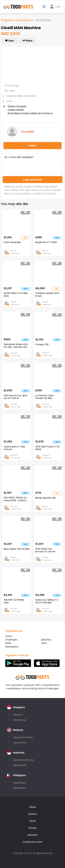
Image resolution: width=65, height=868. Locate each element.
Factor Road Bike (12, 242)
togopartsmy (20, 742)
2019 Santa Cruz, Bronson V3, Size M (45, 550)
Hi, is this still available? (32, 164)
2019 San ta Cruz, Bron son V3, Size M (15, 397)
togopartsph (19, 783)
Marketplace (12, 647)
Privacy (33, 828)
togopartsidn (20, 765)
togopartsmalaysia (23, 737)
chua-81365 (27, 132)
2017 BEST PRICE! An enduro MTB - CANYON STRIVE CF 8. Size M (16, 499)
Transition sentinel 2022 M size (47, 295)
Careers (33, 814)
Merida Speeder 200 (46, 498)
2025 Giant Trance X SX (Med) (47, 448)
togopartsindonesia (23, 760)
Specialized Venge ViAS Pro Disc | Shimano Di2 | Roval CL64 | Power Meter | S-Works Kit (16, 346)
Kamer (13, 251)
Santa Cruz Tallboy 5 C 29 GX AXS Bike (47, 601)
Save (10, 41)
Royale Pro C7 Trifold (46, 242)
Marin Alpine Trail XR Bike (17, 549)
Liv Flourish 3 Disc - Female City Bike (45, 397)
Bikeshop (46, 640)
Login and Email (32, 180)
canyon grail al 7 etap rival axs (14, 448)
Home (8, 636)
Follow (32, 146)
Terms (32, 821)
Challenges (11, 640)
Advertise (32, 835)
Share (28, 41)
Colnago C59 (42, 344)
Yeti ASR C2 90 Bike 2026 (14, 601)
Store (44, 643)
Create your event (32, 842)
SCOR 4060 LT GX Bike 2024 (16, 295)
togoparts (18, 715)
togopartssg (19, 720)
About (32, 807)
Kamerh (14, 353)
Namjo (45, 302)
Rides (8, 643)
